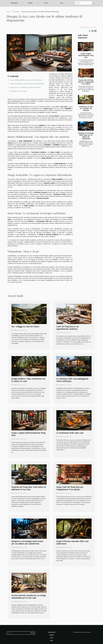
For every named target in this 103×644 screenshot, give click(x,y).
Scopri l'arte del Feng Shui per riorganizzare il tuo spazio (86, 82)
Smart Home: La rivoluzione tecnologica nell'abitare (26, 87)
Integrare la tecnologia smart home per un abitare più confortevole (86, 136)
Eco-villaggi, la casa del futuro (25, 327)
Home (8, 12)
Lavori (46, 3)
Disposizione (14, 3)
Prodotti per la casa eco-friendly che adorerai (86, 109)
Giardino (30, 3)
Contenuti (14, 76)
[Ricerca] (83, 3)
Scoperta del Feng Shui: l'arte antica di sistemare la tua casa (29, 488)
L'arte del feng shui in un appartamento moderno (68, 328)
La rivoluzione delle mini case (70, 433)
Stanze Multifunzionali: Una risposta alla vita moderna (26, 80)
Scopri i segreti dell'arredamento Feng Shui (86, 55)
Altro (62, 3)
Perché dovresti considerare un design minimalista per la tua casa (29, 597)
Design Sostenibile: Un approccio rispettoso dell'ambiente (27, 84)
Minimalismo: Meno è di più (18, 91)
